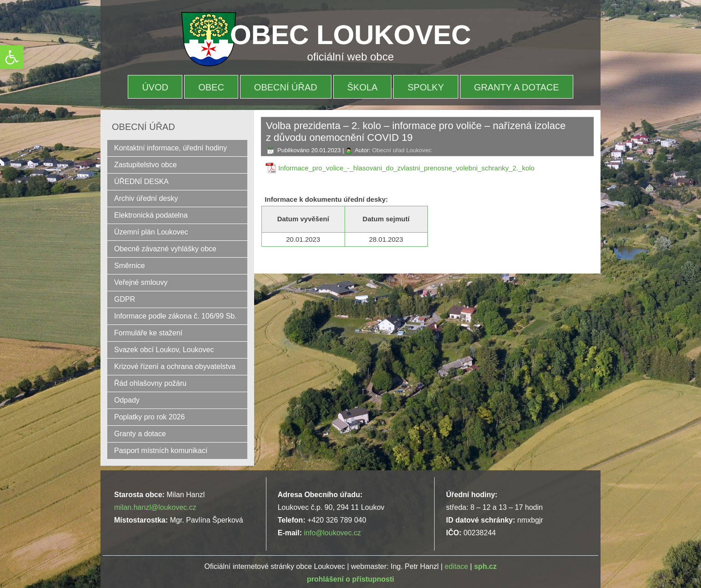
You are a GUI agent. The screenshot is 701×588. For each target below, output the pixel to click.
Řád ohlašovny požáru (150, 383)
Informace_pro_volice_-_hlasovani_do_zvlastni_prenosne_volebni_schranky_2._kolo (406, 168)
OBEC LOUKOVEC (350, 35)
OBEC (211, 87)
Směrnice (130, 266)
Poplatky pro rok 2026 (150, 417)
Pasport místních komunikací (161, 451)
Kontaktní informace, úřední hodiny (170, 148)
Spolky (426, 87)
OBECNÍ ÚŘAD (286, 87)
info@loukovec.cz (332, 533)
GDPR (125, 299)
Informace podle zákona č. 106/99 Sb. (175, 316)
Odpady (127, 400)
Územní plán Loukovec (151, 232)
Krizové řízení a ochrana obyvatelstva (175, 366)
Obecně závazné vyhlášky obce (165, 249)
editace (456, 566)
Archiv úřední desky (146, 198)
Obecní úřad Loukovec (402, 150)
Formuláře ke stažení (148, 333)
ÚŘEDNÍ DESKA (141, 182)
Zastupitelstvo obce (145, 165)
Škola (363, 87)
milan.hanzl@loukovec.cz (155, 507)
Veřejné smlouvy (141, 282)
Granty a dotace (517, 87)
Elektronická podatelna (151, 215)
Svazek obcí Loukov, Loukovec (164, 350)
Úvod (155, 87)
